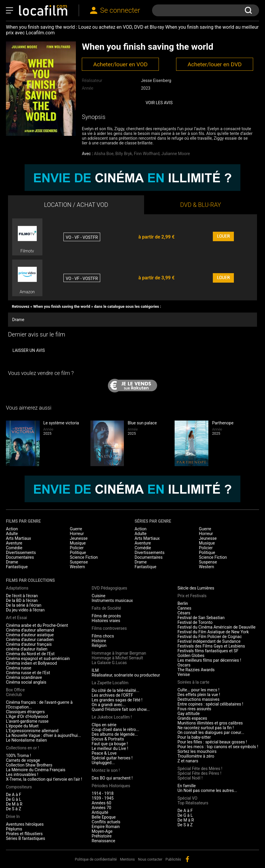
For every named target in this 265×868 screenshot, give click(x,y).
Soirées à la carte (193, 682)
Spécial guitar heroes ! (112, 758)
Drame (18, 320)
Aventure (14, 543)
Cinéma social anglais (26, 682)
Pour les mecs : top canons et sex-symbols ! (218, 747)
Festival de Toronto (195, 622)
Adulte (12, 534)
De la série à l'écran (24, 605)
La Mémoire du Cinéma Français (36, 770)
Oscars (184, 665)
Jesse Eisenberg (156, 80)
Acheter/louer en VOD (120, 64)
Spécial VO (187, 798)
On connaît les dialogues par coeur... (211, 732)
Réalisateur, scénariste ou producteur (126, 675)
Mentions (127, 859)
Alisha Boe (104, 154)
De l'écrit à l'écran (22, 596)
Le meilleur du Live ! (110, 748)
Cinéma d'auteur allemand (30, 630)
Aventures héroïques (25, 824)
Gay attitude (189, 714)
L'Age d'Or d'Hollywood (27, 716)
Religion (99, 645)
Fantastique (17, 567)
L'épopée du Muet (22, 726)
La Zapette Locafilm (110, 683)
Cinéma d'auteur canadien (30, 640)
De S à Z (13, 809)
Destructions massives (199, 699)
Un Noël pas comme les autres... (207, 790)
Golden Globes (191, 656)
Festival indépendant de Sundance (209, 641)
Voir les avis (159, 103)
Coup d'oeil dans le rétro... (115, 729)
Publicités (173, 859)
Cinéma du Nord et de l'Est (30, 654)
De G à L (14, 799)
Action (12, 529)
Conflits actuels (106, 822)
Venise (184, 674)
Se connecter (120, 10)
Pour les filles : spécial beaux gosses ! (212, 742)
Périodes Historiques (111, 786)
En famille (187, 786)
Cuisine (98, 596)
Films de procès (106, 616)
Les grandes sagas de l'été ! (117, 700)
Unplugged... (103, 763)
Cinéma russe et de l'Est (28, 673)
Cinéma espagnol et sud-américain (38, 658)
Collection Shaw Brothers (29, 765)
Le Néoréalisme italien (26, 740)
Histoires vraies (106, 621)
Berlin (183, 603)
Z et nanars (188, 761)
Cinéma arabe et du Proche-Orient (37, 625)
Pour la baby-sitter (194, 737)
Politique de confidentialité (96, 859)
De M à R (14, 804)
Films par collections (30, 580)
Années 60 (101, 803)
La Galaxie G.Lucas (109, 663)
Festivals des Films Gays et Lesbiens (211, 646)
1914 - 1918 (103, 793)
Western (78, 567)
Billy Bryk (124, 154)
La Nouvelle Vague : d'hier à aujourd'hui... (43, 735)
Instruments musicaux (112, 600)
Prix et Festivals (192, 596)
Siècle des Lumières (196, 588)
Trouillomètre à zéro (196, 756)
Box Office (15, 690)
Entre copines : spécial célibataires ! (210, 704)
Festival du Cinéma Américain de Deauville (217, 627)
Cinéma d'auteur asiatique (30, 635)
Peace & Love (104, 753)
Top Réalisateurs (193, 803)
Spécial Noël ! (190, 778)
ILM (95, 670)
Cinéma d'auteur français (29, 644)
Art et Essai (16, 618)
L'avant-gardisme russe (27, 721)
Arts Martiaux (19, 538)
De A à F (14, 795)
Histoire (99, 641)
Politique (78, 553)
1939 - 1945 (103, 798)
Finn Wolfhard (147, 154)
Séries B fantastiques (25, 838)
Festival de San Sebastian (201, 618)
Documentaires (20, 557)
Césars (184, 613)
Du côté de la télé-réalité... (115, 690)
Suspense (79, 562)
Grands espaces (192, 718)
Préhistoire (102, 836)
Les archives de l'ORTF (112, 695)
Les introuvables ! (22, 774)
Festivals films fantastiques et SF (208, 651)
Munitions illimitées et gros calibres (210, 723)
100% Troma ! (18, 756)
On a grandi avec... (108, 705)
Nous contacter (150, 859)
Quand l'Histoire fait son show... (121, 709)
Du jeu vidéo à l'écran (25, 610)
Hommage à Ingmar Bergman (119, 653)
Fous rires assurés (194, 709)
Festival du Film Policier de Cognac (210, 637)
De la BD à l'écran (22, 600)
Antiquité (100, 812)
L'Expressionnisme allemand (32, 731)
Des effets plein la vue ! (199, 695)
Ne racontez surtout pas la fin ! (206, 728)
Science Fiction (84, 557)
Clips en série (104, 725)
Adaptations (17, 588)
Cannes (185, 608)
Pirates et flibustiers (24, 834)
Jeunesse (79, 538)
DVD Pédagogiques (109, 588)
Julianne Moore (175, 154)
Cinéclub (14, 695)
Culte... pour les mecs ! (198, 690)
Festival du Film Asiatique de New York (213, 632)
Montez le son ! (106, 770)
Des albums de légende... (115, 734)
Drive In (13, 817)
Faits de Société (106, 608)
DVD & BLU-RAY (201, 205)
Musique (78, 543)
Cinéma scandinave (24, 677)
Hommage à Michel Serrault (117, 658)
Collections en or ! (23, 748)
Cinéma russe (19, 668)
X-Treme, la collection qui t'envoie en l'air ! (44, 779)
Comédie (14, 548)
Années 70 (101, 808)
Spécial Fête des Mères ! (200, 769)
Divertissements (21, 553)
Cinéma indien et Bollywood (31, 663)
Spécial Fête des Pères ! (199, 773)
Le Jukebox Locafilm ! (112, 717)
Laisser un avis (29, 350)
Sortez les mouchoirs (197, 751)
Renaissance (103, 841)
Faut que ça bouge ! (110, 744)
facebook (187, 859)
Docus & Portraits (108, 739)
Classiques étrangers (25, 712)
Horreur (77, 534)
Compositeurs (19, 787)
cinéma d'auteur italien (27, 649)
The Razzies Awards (196, 670)
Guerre (76, 529)
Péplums (14, 829)
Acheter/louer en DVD (215, 64)
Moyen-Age (102, 831)
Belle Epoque (104, 817)
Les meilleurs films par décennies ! (209, 660)
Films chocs (103, 636)
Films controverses (109, 628)
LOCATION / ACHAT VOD (76, 205)
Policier (77, 548)
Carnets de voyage (23, 760)
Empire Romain (106, 827)
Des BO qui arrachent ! (112, 778)
